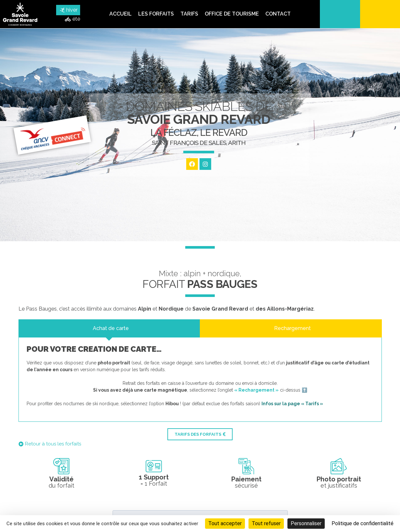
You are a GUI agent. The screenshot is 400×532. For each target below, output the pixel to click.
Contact (278, 14)
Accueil (121, 14)
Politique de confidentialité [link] (363, 523)
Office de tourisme (232, 14)
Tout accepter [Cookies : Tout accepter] (225, 523)
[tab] (109, 328)
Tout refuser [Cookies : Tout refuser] (266, 523)
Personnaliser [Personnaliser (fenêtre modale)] (306, 523)
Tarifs (189, 14)
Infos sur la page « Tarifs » (292, 404)
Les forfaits (156, 14)
